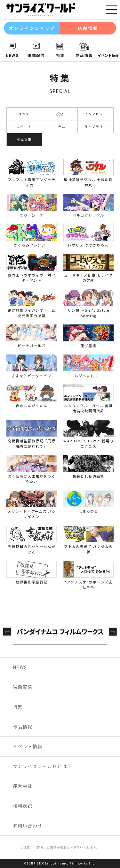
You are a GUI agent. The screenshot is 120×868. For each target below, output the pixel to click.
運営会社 (23, 786)
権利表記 (23, 806)
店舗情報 (88, 28)
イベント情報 (108, 55)
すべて (24, 114)
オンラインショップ (32, 28)
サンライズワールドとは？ (42, 766)
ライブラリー (95, 127)
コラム (60, 127)
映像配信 (36, 55)
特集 (60, 55)
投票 (60, 114)
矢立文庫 (24, 139)
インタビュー (95, 114)
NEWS (12, 55)
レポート (24, 127)
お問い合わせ (28, 826)
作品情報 (84, 55)
